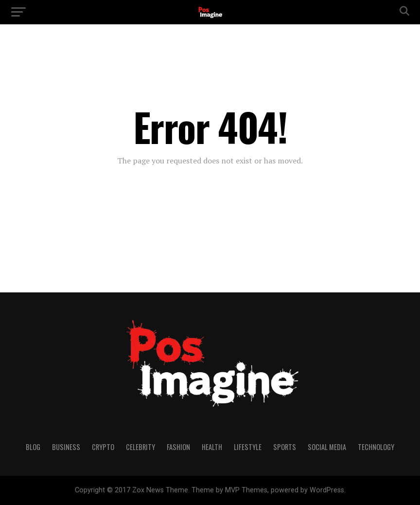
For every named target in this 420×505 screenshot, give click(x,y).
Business (66, 447)
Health (212, 447)
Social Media (327, 447)
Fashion (178, 447)
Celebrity (140, 447)
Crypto (103, 447)
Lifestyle (248, 447)
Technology (376, 447)
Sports (285, 447)
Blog (33, 447)
